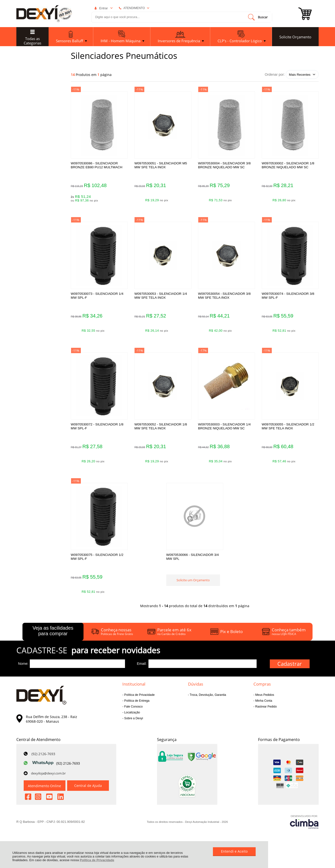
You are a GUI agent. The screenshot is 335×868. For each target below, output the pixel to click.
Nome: (23, 668)
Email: (142, 668)
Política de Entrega (136, 705)
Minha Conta (263, 705)
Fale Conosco (133, 711)
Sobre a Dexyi (133, 723)
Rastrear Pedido (266, 711)
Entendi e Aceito (234, 851)
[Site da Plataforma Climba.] (304, 827)
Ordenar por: (275, 74)
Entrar (103, 8)
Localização (132, 717)
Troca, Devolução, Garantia (208, 699)
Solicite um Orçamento (194, 586)
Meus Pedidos (264, 699)
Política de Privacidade (97, 860)
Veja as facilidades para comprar (53, 635)
